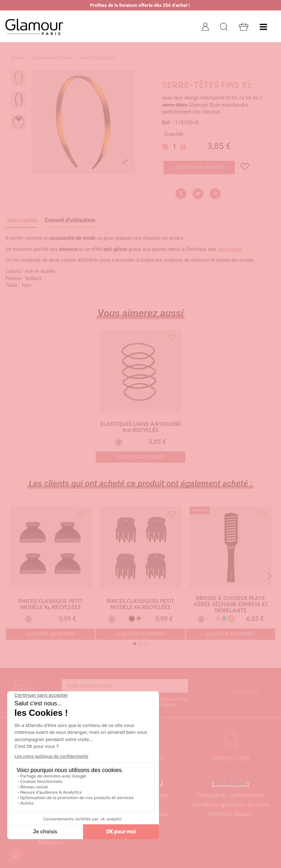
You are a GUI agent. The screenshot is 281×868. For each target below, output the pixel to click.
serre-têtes (230, 249)
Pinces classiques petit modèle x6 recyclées (140, 604)
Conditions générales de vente (230, 805)
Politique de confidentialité (231, 795)
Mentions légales (231, 814)
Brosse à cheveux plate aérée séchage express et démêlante (231, 604)
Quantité (174, 134)
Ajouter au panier (199, 167)
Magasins (51, 842)
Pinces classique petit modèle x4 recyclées (50, 604)
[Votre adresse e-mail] (125, 686)
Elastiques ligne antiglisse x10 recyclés (140, 427)
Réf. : (168, 123)
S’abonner (246, 692)
